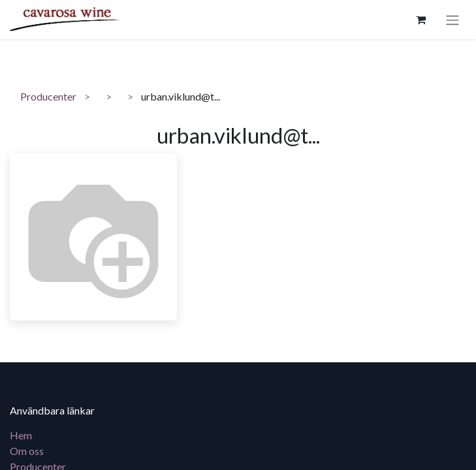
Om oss (27, 451)
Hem (21, 435)
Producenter (48, 96)
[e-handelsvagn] (420, 20)
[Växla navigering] (452, 20)
